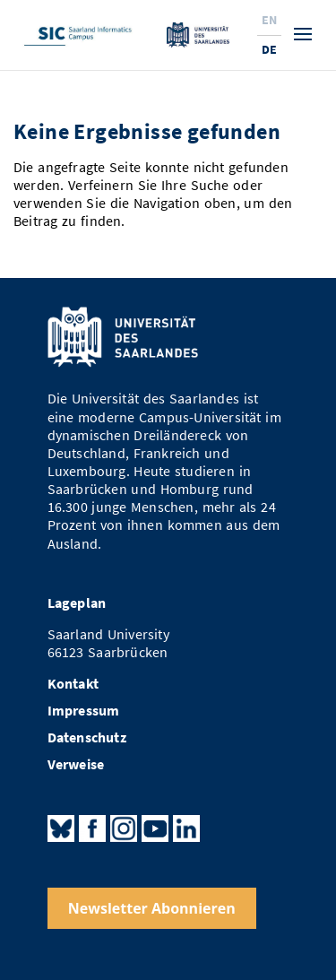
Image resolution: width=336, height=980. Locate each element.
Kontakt (73, 684)
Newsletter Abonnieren (152, 908)
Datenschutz (87, 737)
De (269, 49)
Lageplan (77, 603)
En (269, 20)
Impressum (84, 711)
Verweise (76, 764)
